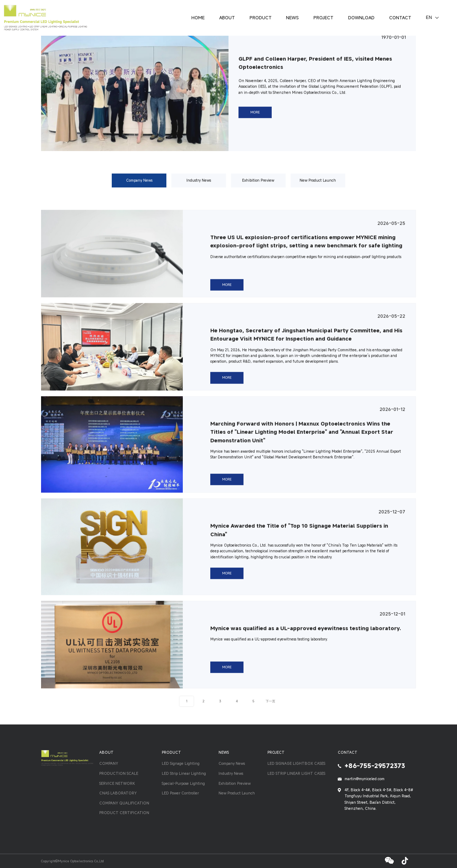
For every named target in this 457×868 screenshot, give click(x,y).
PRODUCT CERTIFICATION (124, 813)
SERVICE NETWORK (117, 783)
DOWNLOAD (361, 17)
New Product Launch (318, 185)
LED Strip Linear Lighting (184, 773)
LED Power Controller (180, 793)
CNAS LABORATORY (118, 793)
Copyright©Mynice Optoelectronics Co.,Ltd (72, 861)
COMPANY (109, 763)
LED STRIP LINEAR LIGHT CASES (296, 773)
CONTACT (400, 17)
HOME (198, 17)
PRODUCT (261, 17)
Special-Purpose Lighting (183, 783)
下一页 (270, 701)
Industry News (199, 185)
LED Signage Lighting (181, 763)
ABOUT (227, 17)
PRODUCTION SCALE (119, 773)
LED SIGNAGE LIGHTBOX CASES (296, 763)
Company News (139, 185)
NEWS (292, 17)
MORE (255, 118)
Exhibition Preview (258, 185)
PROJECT (323, 17)
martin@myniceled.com (365, 779)
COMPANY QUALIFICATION (124, 803)
